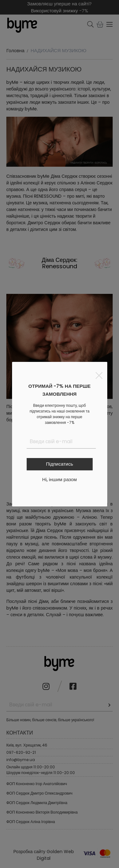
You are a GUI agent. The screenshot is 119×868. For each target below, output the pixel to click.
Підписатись (60, 464)
